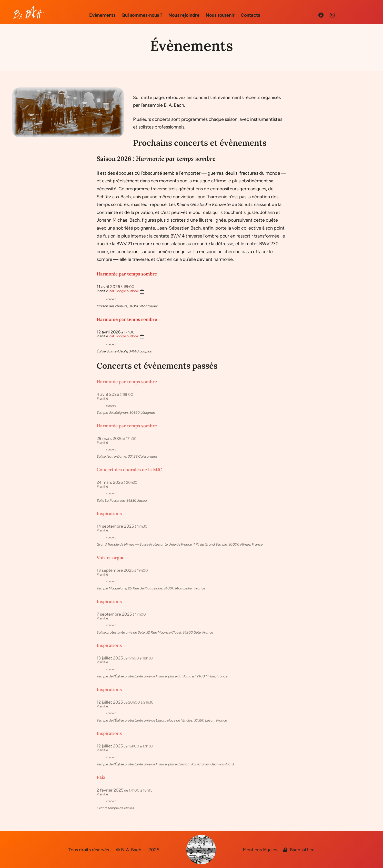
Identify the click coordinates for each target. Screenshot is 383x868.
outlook (133, 291)
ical (111, 291)
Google (120, 291)
